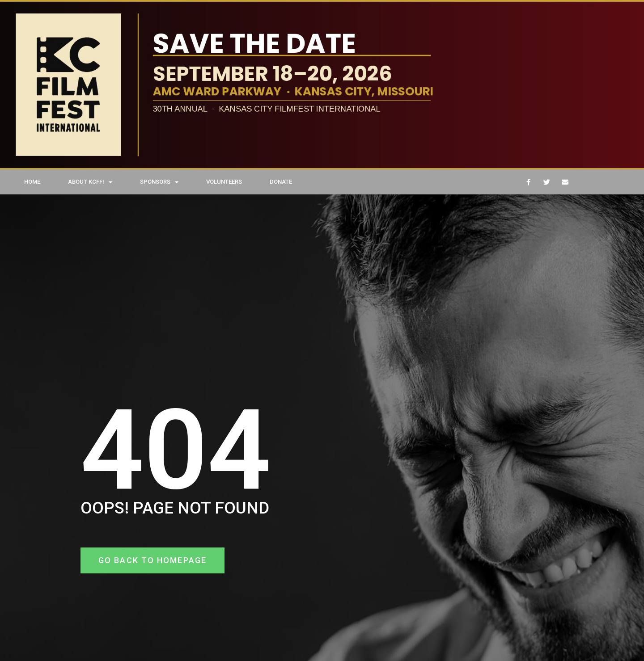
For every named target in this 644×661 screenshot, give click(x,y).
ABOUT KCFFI (90, 182)
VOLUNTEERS (224, 182)
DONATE (281, 182)
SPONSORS (159, 182)
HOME (32, 182)
